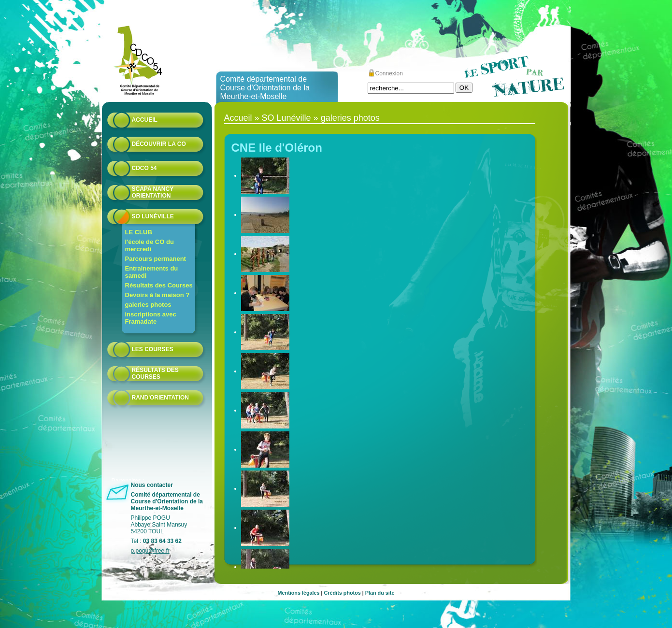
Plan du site (380, 593)
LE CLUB (139, 232)
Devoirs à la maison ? (157, 295)
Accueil (145, 120)
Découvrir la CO (159, 144)
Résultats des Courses (159, 285)
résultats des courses (155, 373)
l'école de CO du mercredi (150, 245)
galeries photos (148, 305)
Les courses (153, 349)
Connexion (389, 73)
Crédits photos (343, 593)
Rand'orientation (160, 398)
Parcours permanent (156, 259)
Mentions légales (299, 593)
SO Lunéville (153, 216)
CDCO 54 (144, 168)
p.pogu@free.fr (150, 551)
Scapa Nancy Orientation (153, 192)
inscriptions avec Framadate (151, 318)
